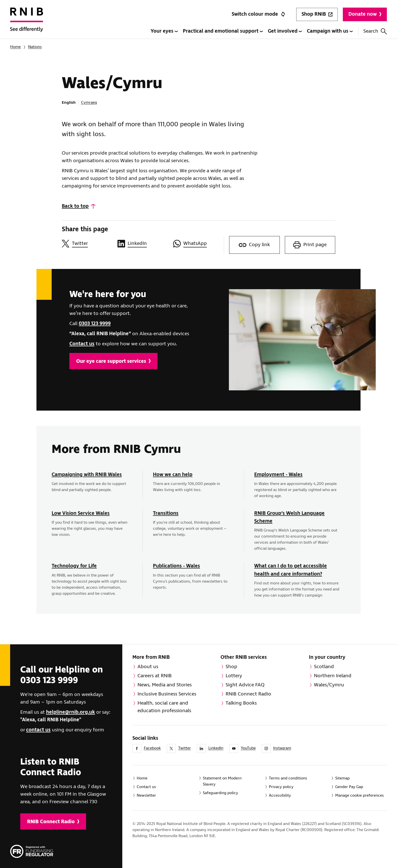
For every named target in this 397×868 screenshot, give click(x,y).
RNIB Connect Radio (53, 822)
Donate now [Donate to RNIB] (365, 14)
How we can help (173, 475)
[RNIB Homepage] (27, 23)
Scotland (324, 667)
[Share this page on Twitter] (87, 244)
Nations (35, 47)
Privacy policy (281, 787)
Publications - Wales (176, 566)
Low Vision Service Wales (81, 513)
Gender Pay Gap (349, 787)
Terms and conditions (288, 778)
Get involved (285, 31)
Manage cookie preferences (360, 796)
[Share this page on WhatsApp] (198, 244)
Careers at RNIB (155, 676)
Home (15, 47)
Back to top (75, 206)
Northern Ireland (333, 676)
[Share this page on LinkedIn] (143, 244)
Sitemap (342, 778)
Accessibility (280, 796)
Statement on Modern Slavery (222, 781)
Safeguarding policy (220, 793)
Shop (231, 667)
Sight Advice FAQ (245, 685)
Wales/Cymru (329, 685)
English (69, 103)
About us (148, 667)
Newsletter (146, 796)
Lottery (234, 676)
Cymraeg (89, 103)
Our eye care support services (113, 361)
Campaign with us (330, 31)
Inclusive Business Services (167, 694)
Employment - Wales (278, 475)
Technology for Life (74, 566)
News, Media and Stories (165, 685)
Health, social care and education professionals (164, 707)
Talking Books (241, 703)
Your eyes (164, 31)
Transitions (166, 513)
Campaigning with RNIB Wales (87, 475)
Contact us (82, 344)
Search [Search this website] (375, 31)
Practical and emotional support (223, 31)
